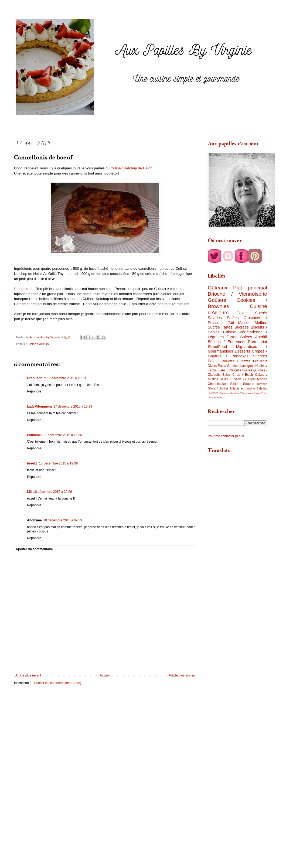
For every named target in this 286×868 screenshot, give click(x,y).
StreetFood (217, 347)
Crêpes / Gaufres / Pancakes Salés (240, 393)
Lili (29, 492)
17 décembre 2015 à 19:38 (58, 463)
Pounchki (34, 435)
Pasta (222, 366)
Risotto (262, 379)
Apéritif (261, 337)
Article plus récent (28, 675)
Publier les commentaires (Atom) (58, 683)
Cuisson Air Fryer (242, 379)
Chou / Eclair (243, 375)
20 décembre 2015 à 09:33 (63, 520)
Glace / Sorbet (218, 388)
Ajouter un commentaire (34, 549)
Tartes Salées (239, 337)
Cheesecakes (218, 384)
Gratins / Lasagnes (241, 366)
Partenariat (258, 342)
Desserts (242, 351)
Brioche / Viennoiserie (237, 294)
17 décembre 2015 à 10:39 (73, 406)
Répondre (34, 391)
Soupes (249, 384)
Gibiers (235, 384)
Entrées (218, 397)
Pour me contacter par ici (226, 436)
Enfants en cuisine (242, 388)
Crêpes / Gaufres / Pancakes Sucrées (237, 354)
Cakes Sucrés (252, 313)
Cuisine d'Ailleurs (38, 344)
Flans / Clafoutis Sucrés (235, 370)
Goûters (217, 300)
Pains (213, 361)
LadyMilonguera (39, 406)
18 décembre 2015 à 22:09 (52, 492)
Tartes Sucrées (235, 327)
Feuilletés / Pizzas (235, 361)
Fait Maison (239, 323)
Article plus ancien (182, 675)
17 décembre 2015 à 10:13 (67, 378)
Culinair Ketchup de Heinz (131, 168)
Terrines (262, 384)
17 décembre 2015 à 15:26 (62, 435)
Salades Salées (223, 318)
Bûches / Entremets (227, 342)
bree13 (32, 463)
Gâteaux (218, 288)
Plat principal (250, 288)
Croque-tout (36, 378)
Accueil (105, 675)
